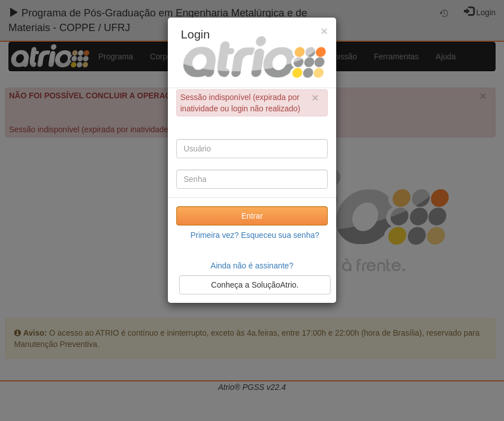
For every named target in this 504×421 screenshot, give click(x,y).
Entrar (252, 216)
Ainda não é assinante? (252, 266)
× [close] (315, 97)
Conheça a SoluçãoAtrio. (255, 285)
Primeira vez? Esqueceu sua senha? (255, 235)
